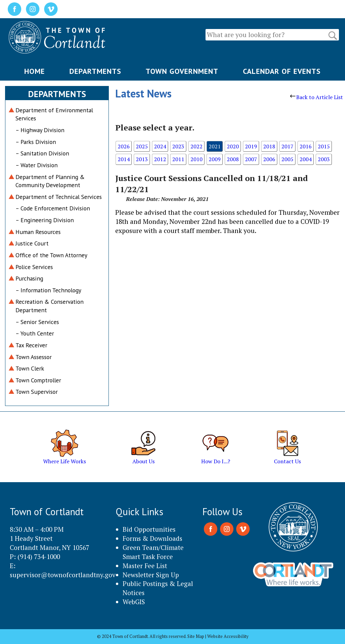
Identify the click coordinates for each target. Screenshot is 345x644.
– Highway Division (40, 130)
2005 (287, 159)
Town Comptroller (38, 380)
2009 (215, 159)
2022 (196, 146)
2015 (324, 146)
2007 (251, 159)
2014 (124, 159)
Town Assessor (34, 357)
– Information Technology (48, 290)
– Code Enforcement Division (53, 208)
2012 (160, 159)
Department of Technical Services (59, 197)
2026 (124, 146)
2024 (160, 146)
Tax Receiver (31, 345)
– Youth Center (35, 333)
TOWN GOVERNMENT (182, 71)
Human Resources (38, 232)
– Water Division (37, 165)
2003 (324, 159)
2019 (251, 146)
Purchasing (29, 278)
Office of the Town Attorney (51, 255)
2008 (233, 159)
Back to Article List (317, 97)
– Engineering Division (45, 220)
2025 (142, 146)
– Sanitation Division (42, 153)
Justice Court (32, 243)
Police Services (34, 267)
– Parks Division (36, 142)
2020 (233, 146)
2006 (269, 159)
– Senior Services (37, 322)
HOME (35, 71)
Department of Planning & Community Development (50, 181)
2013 (142, 159)
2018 (269, 146)
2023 (178, 146)
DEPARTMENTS (95, 71)
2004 (306, 159)
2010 (196, 159)
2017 (287, 146)
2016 (306, 146)
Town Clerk (30, 368)
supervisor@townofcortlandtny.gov (63, 575)
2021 (215, 146)
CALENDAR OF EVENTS (282, 71)
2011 (178, 159)
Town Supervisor (37, 392)
